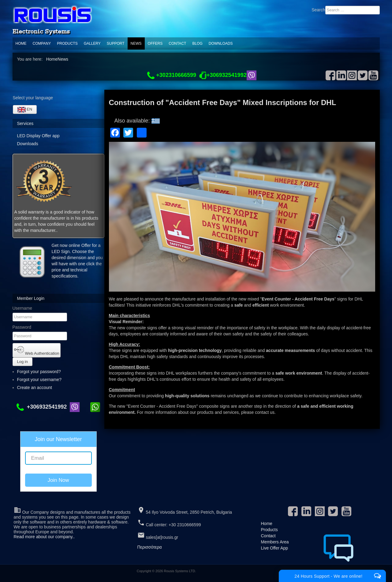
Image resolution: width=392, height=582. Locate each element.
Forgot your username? (39, 380)
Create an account (37, 387)
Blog (197, 43)
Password (22, 327)
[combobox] (353, 10)
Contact (177, 43)
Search (318, 10)
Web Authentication (37, 350)
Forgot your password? (39, 372)
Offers (155, 43)
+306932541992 (43, 407)
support (116, 43)
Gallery (92, 43)
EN (25, 110)
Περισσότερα (150, 547)
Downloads (221, 43)
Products (67, 43)
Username (22, 308)
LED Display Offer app (38, 136)
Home (21, 43)
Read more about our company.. (44, 537)
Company (42, 43)
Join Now (58, 480)
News (136, 43)
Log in (22, 362)
